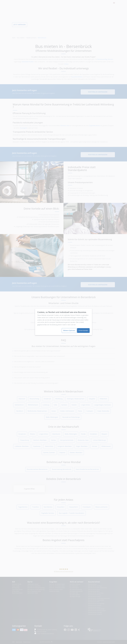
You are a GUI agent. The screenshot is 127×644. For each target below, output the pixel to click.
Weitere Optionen (69, 330)
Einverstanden (83, 330)
